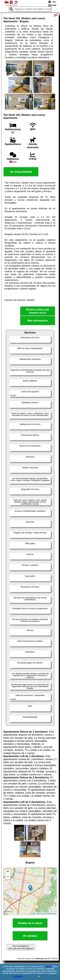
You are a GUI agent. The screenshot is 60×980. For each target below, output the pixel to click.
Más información (38, 321)
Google (48, 966)
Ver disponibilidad (21, 172)
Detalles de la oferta (30, 923)
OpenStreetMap (50, 914)
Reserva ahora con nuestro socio (38, 311)
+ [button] (8, 872)
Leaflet (38, 914)
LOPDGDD (18, 977)
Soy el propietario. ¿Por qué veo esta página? (21, 947)
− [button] (8, 877)
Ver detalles (30, 936)
